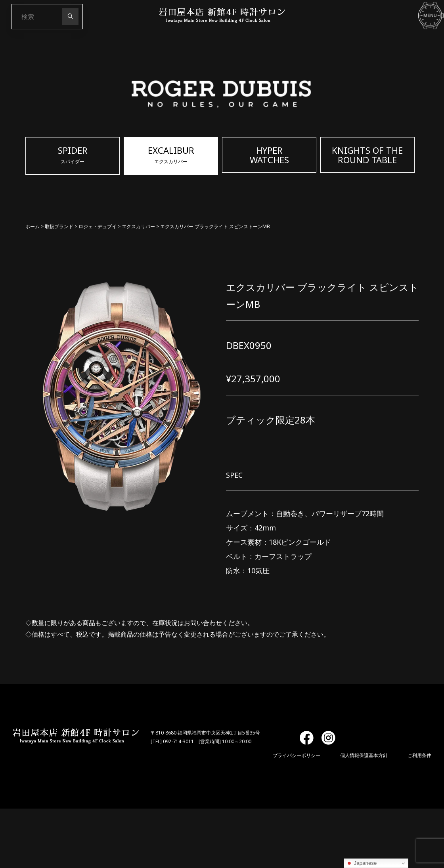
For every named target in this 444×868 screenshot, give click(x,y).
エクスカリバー (138, 226)
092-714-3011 (178, 741)
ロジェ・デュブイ (98, 226)
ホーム (33, 226)
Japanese (362, 863)
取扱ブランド (59, 226)
